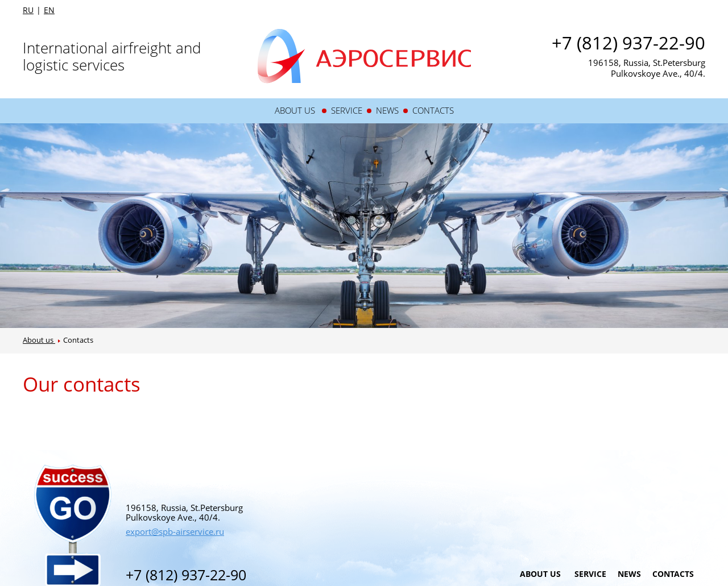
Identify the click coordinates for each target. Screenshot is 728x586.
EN (49, 10)
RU (28, 10)
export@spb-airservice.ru (175, 531)
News (387, 110)
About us (296, 110)
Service (347, 110)
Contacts (433, 110)
